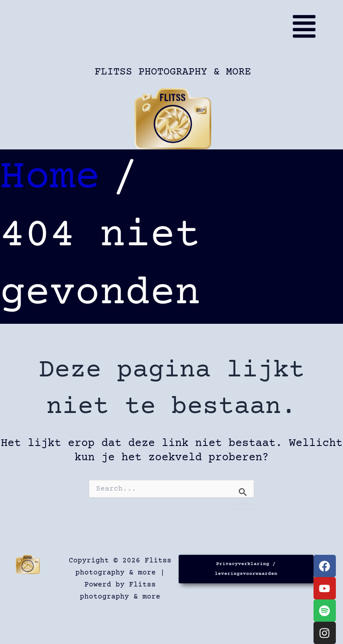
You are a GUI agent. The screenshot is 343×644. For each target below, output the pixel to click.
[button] (176, 30)
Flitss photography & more (173, 72)
